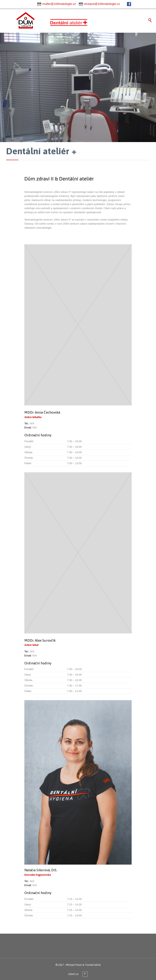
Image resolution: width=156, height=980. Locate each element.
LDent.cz (73, 974)
